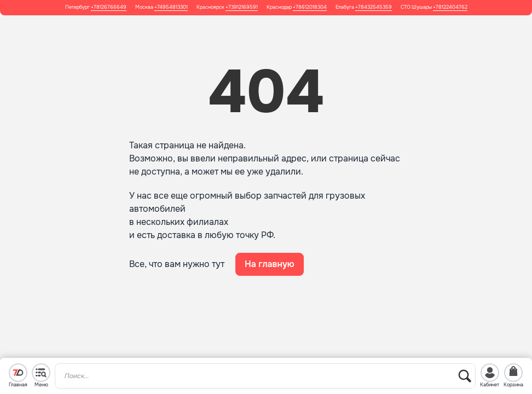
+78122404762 (450, 7)
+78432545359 (374, 7)
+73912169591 (242, 7)
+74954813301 (171, 7)
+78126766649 (109, 7)
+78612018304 (310, 7)
